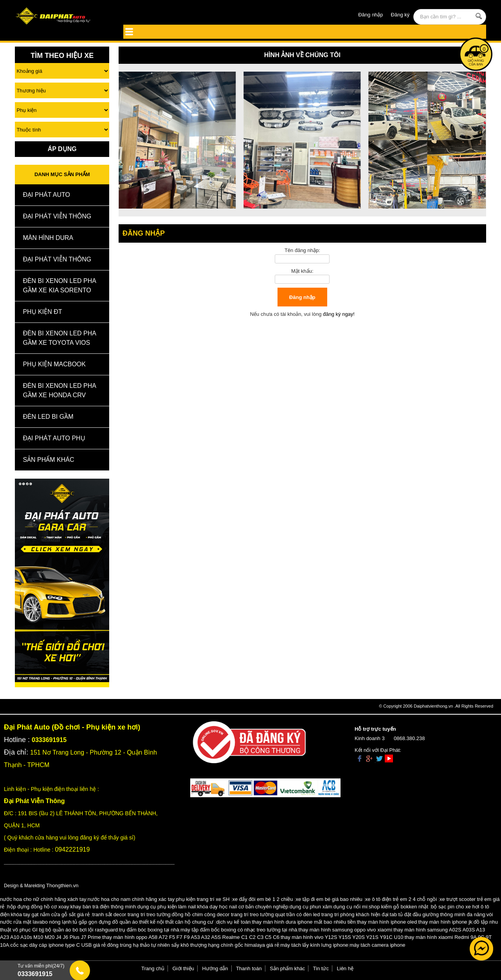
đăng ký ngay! (339, 314)
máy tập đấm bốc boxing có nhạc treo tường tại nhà (239, 930)
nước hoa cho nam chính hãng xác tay (131, 899)
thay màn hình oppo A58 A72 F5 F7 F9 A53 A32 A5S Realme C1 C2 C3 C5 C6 (191, 937)
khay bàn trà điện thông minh (103, 907)
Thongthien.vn (62, 885)
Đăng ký (400, 15)
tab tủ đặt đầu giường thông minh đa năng (438, 914)
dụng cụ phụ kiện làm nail (167, 907)
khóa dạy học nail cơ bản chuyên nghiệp (243, 907)
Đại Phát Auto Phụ (54, 438)
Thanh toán (249, 968)
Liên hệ (345, 968)
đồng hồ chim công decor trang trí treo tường (223, 914)
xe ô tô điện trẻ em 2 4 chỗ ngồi (401, 899)
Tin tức (321, 968)
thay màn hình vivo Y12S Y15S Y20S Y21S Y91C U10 (342, 937)
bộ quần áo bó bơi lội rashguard (82, 930)
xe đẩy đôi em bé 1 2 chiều (263, 899)
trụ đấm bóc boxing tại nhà (149, 930)
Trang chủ (153, 968)
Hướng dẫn (215, 968)
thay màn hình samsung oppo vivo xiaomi (345, 930)
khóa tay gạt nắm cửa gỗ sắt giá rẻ (50, 914)
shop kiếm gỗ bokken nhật (398, 907)
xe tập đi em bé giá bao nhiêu (329, 899)
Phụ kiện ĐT (42, 312)
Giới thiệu (183, 968)
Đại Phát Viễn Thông (57, 216)
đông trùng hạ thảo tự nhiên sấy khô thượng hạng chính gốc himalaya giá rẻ (193, 945)
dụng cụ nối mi (351, 907)
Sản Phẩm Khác (48, 460)
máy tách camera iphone (377, 945)
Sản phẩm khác (287, 968)
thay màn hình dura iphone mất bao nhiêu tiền (304, 922)
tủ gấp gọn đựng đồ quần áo (105, 922)
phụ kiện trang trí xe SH (203, 899)
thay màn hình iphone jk (445, 922)
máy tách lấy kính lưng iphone (314, 945)
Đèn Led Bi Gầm (48, 417)
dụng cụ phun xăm (311, 907)
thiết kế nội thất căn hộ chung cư (176, 922)
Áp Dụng (62, 149)
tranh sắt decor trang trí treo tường (132, 914)
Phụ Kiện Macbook (54, 364)
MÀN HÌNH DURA (48, 238)
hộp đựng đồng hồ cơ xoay (38, 907)
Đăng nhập (370, 15)
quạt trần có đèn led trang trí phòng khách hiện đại (332, 914)
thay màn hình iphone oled (387, 922)
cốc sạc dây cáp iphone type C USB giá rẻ (58, 945)
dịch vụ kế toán (233, 922)
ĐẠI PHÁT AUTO (46, 195)
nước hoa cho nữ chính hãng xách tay (43, 899)
